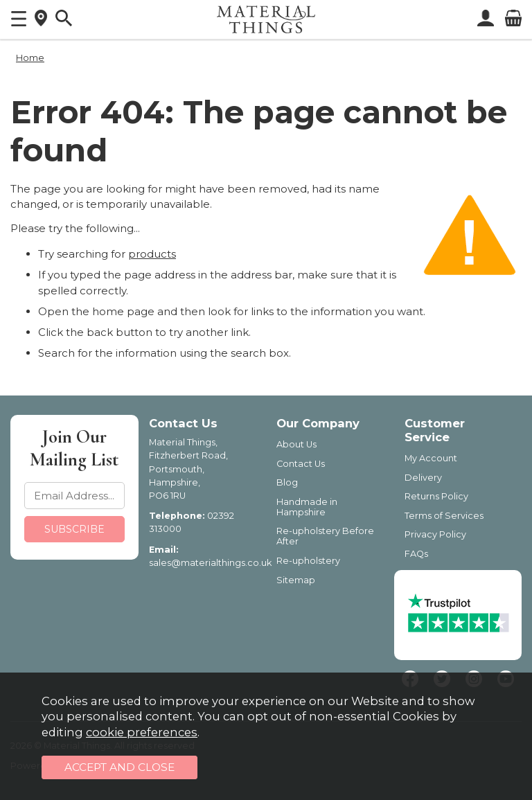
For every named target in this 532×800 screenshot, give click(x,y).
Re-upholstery (308, 561)
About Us (296, 444)
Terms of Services (444, 516)
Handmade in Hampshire (307, 507)
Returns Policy (436, 496)
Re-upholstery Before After (325, 536)
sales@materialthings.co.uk (210, 563)
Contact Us (301, 464)
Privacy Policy (435, 534)
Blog (287, 482)
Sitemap (296, 580)
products (152, 254)
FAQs (416, 554)
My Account (431, 458)
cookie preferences (142, 732)
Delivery (423, 478)
